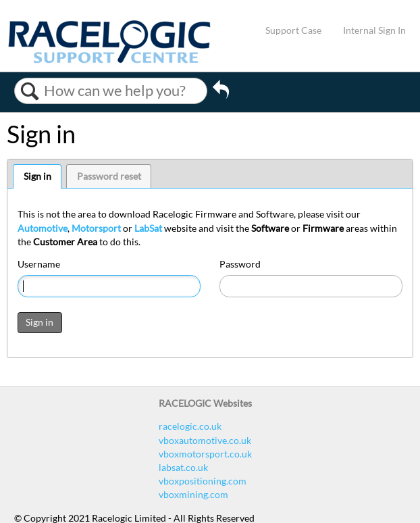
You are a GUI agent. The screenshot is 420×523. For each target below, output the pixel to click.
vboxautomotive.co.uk (205, 440)
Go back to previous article (221, 94)
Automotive (43, 228)
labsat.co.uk (183, 467)
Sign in (37, 176)
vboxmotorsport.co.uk (205, 454)
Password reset (109, 176)
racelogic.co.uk (190, 426)
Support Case (293, 30)
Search (29, 91)
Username (39, 264)
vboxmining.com (193, 494)
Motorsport (96, 228)
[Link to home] (109, 60)
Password (240, 264)
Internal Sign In (374, 30)
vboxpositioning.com (203, 481)
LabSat (148, 228)
